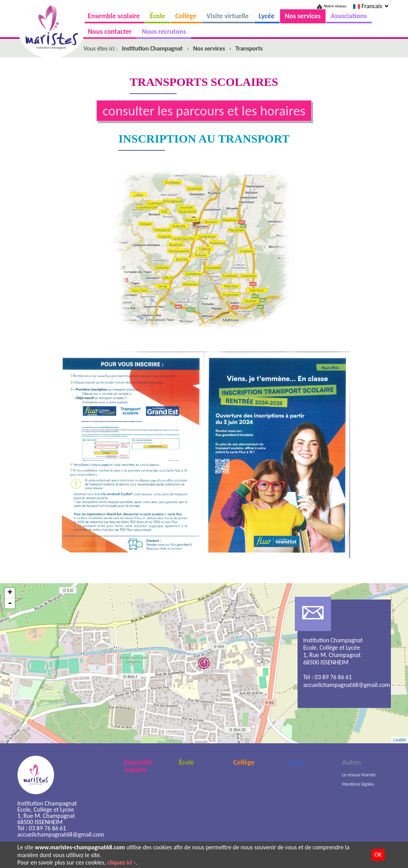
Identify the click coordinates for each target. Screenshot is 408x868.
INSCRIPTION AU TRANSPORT (204, 139)
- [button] (10, 603)
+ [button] (10, 593)
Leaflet (400, 740)
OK (378, 855)
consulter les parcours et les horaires (204, 111)
